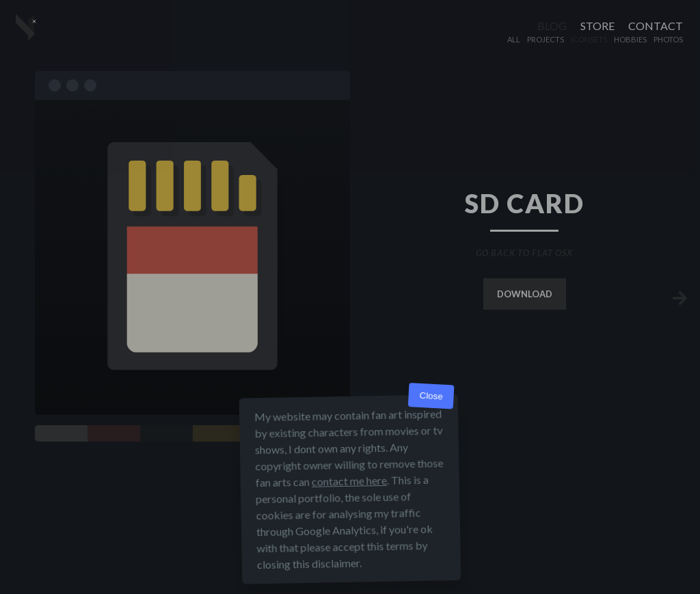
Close (431, 396)
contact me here (349, 481)
